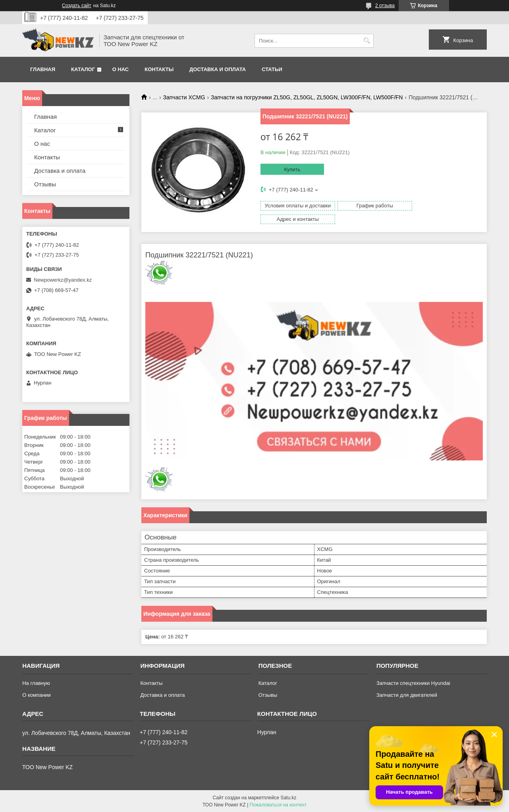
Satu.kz (288, 797)
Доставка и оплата (218, 69)
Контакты (159, 69)
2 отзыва (385, 6)
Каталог (83, 69)
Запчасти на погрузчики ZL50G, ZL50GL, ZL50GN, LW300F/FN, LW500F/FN (307, 97)
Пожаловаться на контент (278, 804)
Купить (292, 169)
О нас (121, 69)
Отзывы (45, 184)
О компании (37, 695)
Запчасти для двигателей (407, 695)
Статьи (272, 69)
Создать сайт (77, 6)
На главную (36, 683)
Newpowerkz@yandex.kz (63, 280)
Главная (43, 69)
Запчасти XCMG (184, 97)
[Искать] (367, 41)
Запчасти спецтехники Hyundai (413, 683)
